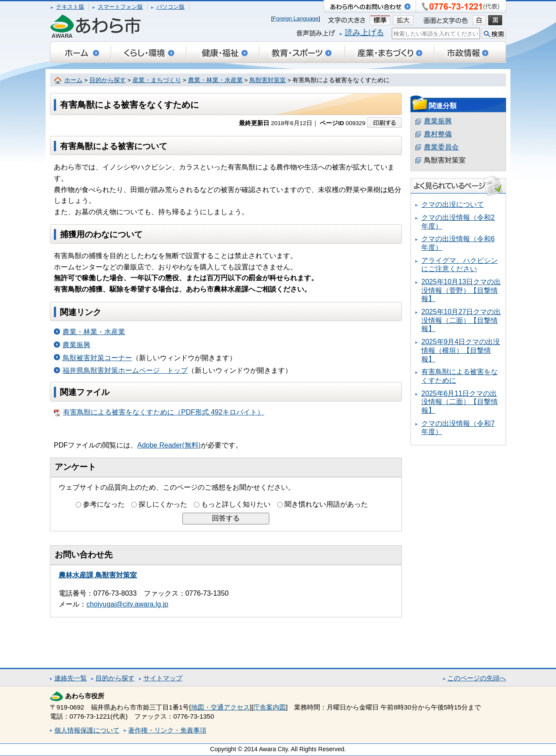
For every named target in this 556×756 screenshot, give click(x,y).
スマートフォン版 (120, 7)
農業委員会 (441, 147)
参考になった (104, 504)
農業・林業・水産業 (215, 80)
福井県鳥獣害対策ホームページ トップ (125, 370)
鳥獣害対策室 (268, 80)
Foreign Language (296, 18)
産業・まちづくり (157, 80)
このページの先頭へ (477, 678)
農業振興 (76, 345)
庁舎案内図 (270, 707)
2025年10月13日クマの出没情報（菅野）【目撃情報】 (461, 290)
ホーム (73, 80)
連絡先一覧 (71, 678)
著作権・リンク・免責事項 (167, 730)
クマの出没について (453, 204)
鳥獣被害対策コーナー (97, 358)
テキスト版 (70, 7)
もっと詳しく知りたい (236, 504)
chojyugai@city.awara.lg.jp (127, 604)
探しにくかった (163, 504)
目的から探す (108, 80)
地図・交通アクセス (220, 707)
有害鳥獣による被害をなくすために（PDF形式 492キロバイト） (159, 412)
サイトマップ (163, 678)
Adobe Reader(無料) (169, 445)
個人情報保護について (87, 730)
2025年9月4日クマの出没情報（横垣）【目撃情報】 (461, 350)
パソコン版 (170, 7)
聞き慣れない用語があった (326, 504)
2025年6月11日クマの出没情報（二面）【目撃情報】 (460, 402)
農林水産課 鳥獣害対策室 (98, 575)
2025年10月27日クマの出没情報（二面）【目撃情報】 (461, 320)
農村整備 (438, 134)
